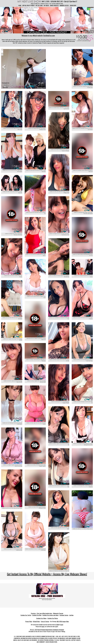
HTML (61, 621)
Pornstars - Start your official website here (42, 613)
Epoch (62, 624)
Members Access (64, 5)
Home (20, 5)
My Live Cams (39, 5)
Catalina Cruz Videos (41, 618)
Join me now (73, 5)
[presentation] (4, 20)
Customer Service (64, 615)
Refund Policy (36, 621)
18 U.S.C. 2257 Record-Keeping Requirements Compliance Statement (47, 629)
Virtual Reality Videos (28, 5)
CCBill (57, 624)
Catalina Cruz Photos (53, 618)
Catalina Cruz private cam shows (50, 615)
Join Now (71, 615)
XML (58, 621)
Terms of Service (45, 621)
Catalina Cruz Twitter (26, 615)
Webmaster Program (58, 613)
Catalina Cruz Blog (37, 615)
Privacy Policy (29, 621)
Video (67, 621)
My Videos (46, 5)
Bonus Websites (54, 5)
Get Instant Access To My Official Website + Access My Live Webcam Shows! (47, 574)
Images (64, 621)
